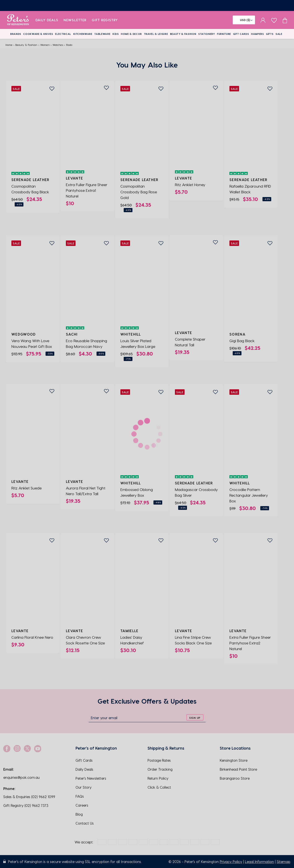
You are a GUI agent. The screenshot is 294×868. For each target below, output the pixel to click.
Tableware (102, 34)
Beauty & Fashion (183, 34)
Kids (116, 34)
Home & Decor (131, 34)
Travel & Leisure (156, 34)
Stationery (207, 34)
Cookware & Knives (38, 34)
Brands (16, 34)
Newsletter (75, 20)
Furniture (224, 34)
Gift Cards (241, 34)
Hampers (258, 34)
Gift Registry (105, 20)
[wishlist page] (274, 20)
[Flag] (244, 20)
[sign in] (263, 20)
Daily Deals (47, 20)
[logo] (18, 20)
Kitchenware (83, 34)
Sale (279, 34)
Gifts (270, 34)
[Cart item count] (285, 20)
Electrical (63, 34)
